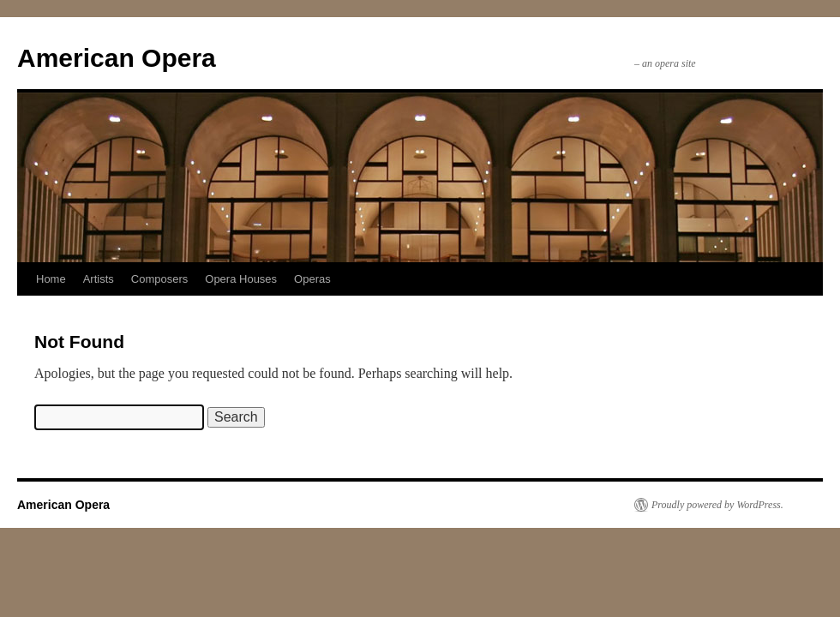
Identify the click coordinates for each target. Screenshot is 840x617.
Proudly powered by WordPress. (717, 505)
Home (51, 279)
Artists (99, 279)
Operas (312, 279)
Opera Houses (241, 279)
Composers (159, 279)
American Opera (117, 58)
